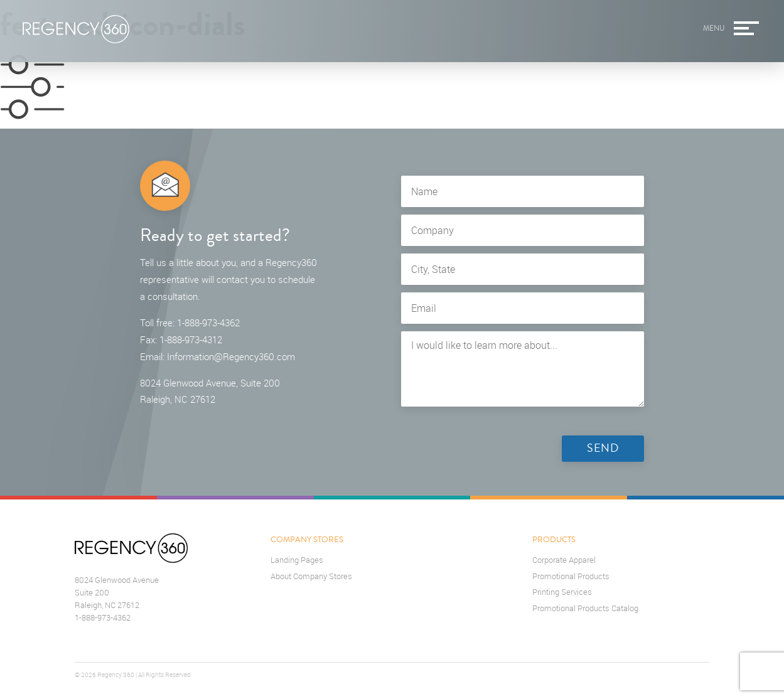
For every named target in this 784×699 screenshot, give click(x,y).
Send (603, 448)
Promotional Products (571, 576)
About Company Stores (311, 576)
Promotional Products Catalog (585, 608)
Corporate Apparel (564, 560)
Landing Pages (297, 560)
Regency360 (76, 29)
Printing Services (562, 592)
